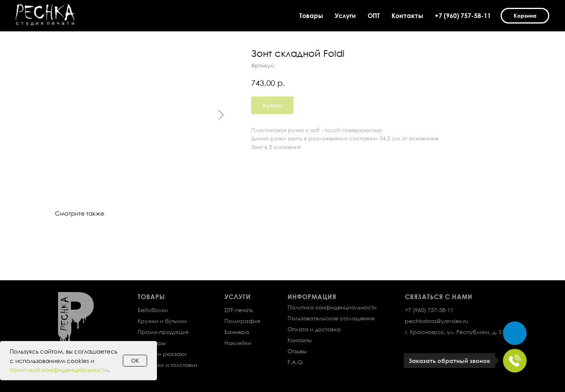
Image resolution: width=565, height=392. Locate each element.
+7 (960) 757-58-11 (463, 16)
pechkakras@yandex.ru (437, 321)
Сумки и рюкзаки (162, 354)
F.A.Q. (296, 362)
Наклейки (238, 343)
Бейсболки (153, 310)
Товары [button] (311, 16)
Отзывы (297, 351)
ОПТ (374, 16)
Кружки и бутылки (162, 321)
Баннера (237, 332)
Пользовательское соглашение (331, 318)
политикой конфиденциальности (59, 370)
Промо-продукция (163, 332)
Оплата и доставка (314, 329)
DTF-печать (239, 310)
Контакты (407, 16)
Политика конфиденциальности (332, 307)
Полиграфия (242, 321)
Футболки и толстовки (168, 365)
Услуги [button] (345, 16)
